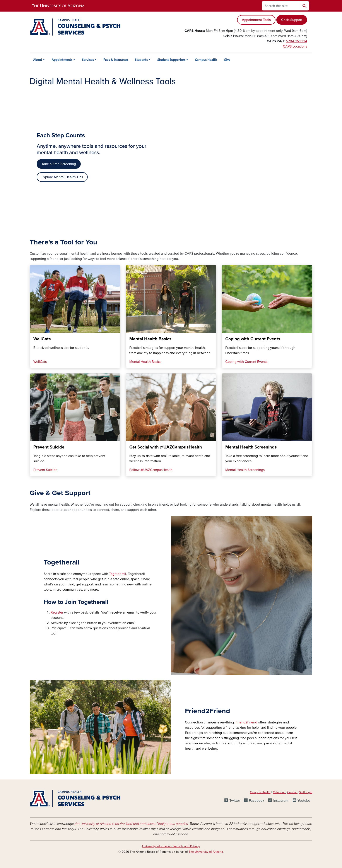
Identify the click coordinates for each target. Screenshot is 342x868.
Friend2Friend (246, 722)
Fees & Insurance (116, 60)
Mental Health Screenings (245, 470)
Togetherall (118, 574)
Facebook (256, 801)
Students (141, 60)
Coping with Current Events (246, 362)
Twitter (235, 801)
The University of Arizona (206, 852)
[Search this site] (281, 6)
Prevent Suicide (45, 470)
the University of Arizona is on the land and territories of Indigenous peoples (131, 824)
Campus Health (206, 60)
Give (227, 60)
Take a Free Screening (59, 164)
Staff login (306, 792)
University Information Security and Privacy (171, 846)
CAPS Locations (295, 46)
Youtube (304, 801)
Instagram (281, 801)
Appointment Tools (256, 20)
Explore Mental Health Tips (62, 177)
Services (88, 60)
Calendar (279, 792)
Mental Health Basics (145, 362)
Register (57, 612)
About (38, 60)
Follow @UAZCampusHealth (151, 470)
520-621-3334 (297, 41)
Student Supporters (171, 60)
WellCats (40, 362)
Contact (292, 792)
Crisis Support (292, 20)
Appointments (62, 60)
